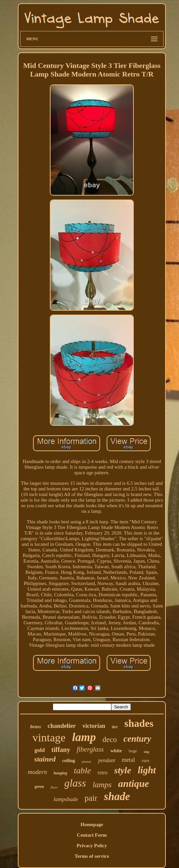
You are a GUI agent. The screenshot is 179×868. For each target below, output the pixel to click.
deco (109, 740)
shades (139, 723)
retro (103, 773)
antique (134, 783)
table (83, 771)
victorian (94, 726)
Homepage (92, 824)
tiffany (61, 750)
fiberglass (90, 749)
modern (37, 772)
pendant (107, 760)
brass (36, 727)
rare (146, 761)
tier (115, 727)
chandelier (62, 726)
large (133, 751)
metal (128, 760)
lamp (84, 737)
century (137, 739)
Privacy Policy (92, 846)
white (116, 751)
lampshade (66, 799)
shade (117, 796)
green (39, 787)
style (123, 770)
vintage (49, 738)
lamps (102, 785)
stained (45, 759)
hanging (60, 773)
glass (75, 783)
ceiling (69, 761)
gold (39, 750)
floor (54, 787)
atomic (87, 761)
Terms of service (92, 856)
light (147, 770)
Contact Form (92, 835)
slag (146, 752)
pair (91, 798)
